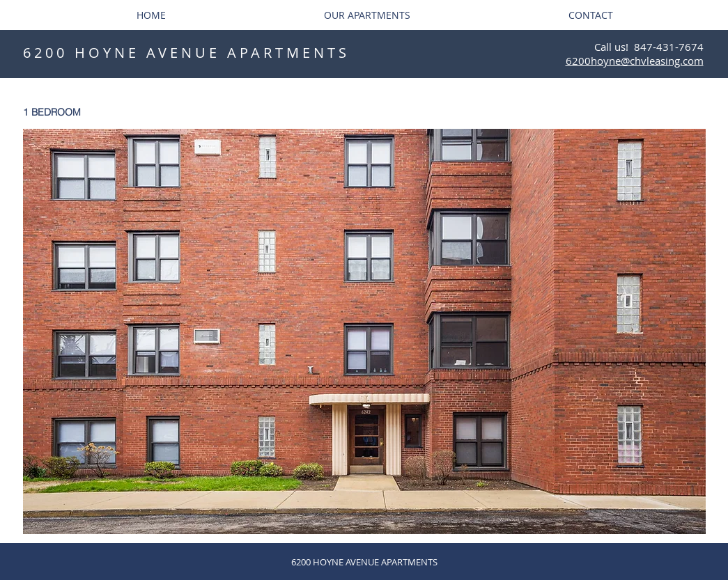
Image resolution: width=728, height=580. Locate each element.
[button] (364, 331)
